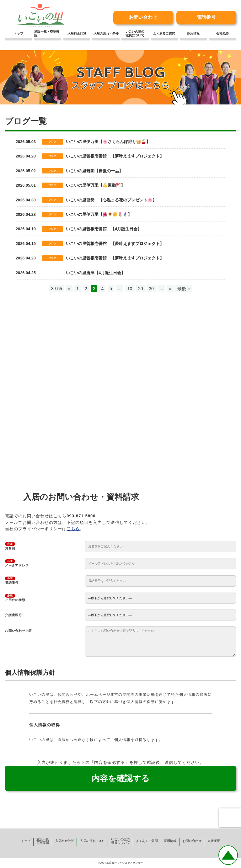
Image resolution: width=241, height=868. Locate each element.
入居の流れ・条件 (106, 33)
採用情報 (193, 33)
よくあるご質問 (164, 33)
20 (141, 288)
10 (130, 288)
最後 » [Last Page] (184, 288)
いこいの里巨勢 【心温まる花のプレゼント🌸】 (111, 200)
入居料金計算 (77, 33)
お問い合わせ (143, 17)
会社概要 (222, 33)
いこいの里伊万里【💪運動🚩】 (95, 185)
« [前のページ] (69, 288)
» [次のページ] (170, 288)
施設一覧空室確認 (43, 841)
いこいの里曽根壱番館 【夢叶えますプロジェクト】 (115, 156)
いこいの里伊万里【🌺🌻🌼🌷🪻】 (99, 214)
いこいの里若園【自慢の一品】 (94, 171)
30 (151, 288)
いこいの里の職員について (135, 33)
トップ (19, 33)
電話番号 (206, 17)
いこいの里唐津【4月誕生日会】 (96, 273)
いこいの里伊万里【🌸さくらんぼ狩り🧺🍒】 (108, 142)
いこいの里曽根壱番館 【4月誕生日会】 (104, 229)
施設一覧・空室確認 (47, 33)
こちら (73, 529)
